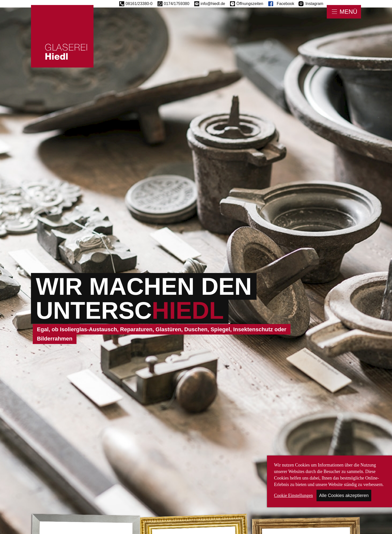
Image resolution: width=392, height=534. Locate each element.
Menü (348, 12)
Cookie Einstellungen (293, 495)
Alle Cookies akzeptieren (344, 495)
